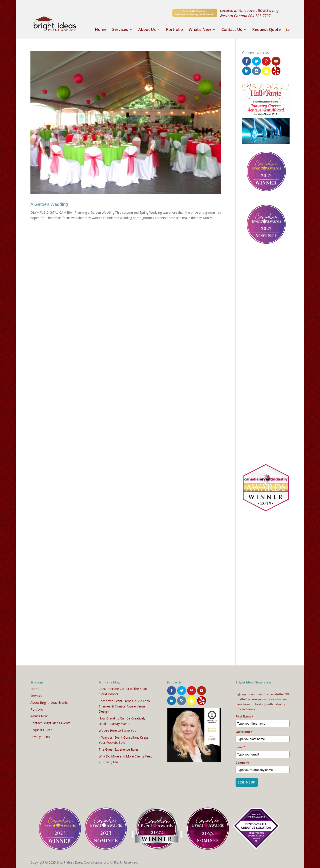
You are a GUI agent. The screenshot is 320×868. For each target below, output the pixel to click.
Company (242, 762)
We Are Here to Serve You (117, 730)
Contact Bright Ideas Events (50, 722)
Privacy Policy (40, 736)
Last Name (244, 731)
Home (101, 30)
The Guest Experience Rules (119, 749)
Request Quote (266, 30)
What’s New (200, 30)
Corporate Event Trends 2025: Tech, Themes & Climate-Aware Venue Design (125, 706)
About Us (147, 30)
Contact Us (232, 30)
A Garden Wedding (49, 204)
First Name (244, 716)
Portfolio (174, 30)
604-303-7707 (259, 16)
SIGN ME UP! (247, 782)
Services (120, 30)
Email (240, 747)
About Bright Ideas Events (49, 702)
